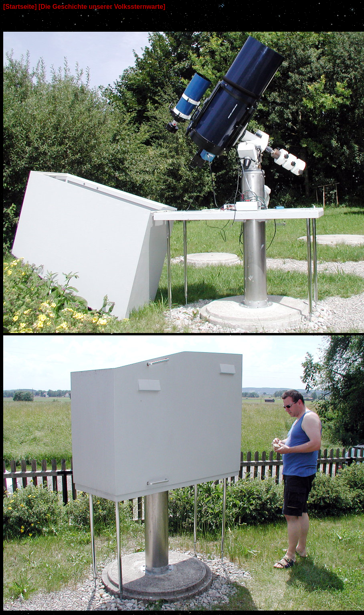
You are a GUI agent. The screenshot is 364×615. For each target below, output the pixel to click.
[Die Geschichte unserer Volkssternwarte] (102, 7)
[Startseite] (20, 7)
